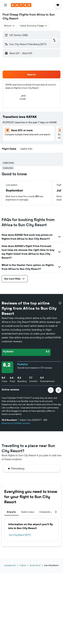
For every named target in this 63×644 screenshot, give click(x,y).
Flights (23, 565)
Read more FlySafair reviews (16, 423)
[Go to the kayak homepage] (21, 5)
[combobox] (10, 26)
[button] (6, 5)
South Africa (35, 565)
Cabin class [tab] (28, 512)
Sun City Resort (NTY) (20, 535)
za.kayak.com (10, 565)
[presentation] (60, 303)
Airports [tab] (11, 512)
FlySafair (23, 364)
